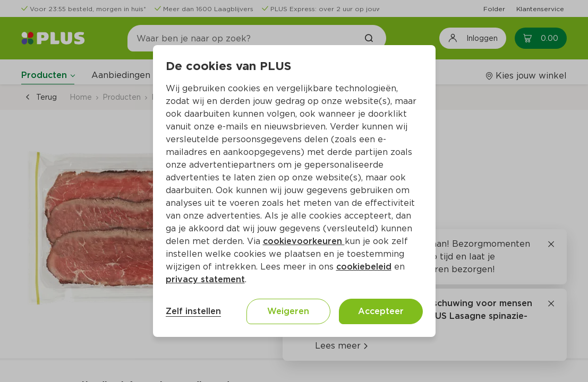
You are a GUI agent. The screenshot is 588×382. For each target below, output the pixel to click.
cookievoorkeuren (304, 241)
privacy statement (205, 279)
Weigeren (288, 311)
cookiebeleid (364, 267)
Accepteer (381, 311)
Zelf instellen (193, 311)
